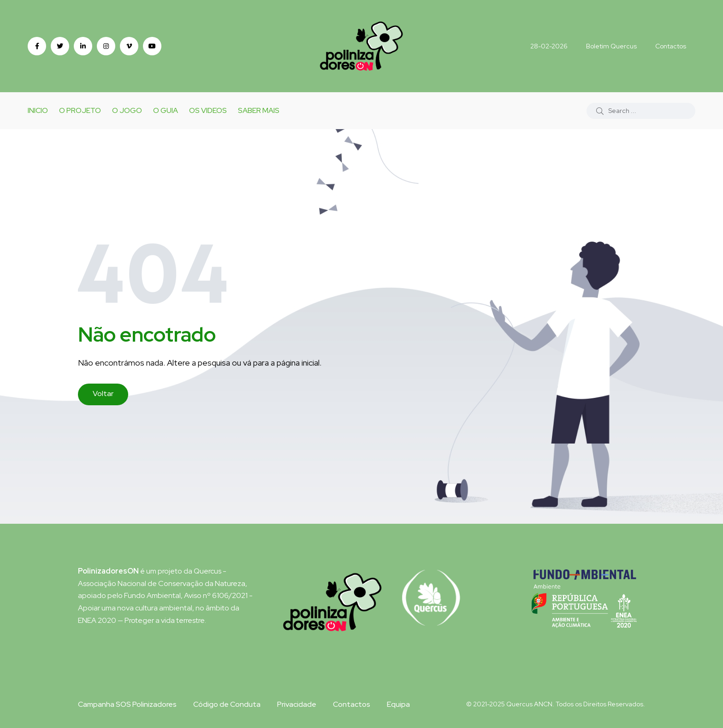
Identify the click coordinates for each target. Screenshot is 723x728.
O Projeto (80, 110)
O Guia (166, 110)
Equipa (398, 704)
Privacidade (297, 704)
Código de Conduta (227, 704)
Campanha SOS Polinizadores (127, 704)
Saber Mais (259, 110)
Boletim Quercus (611, 46)
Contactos (671, 46)
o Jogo (127, 110)
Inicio (38, 110)
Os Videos (208, 110)
